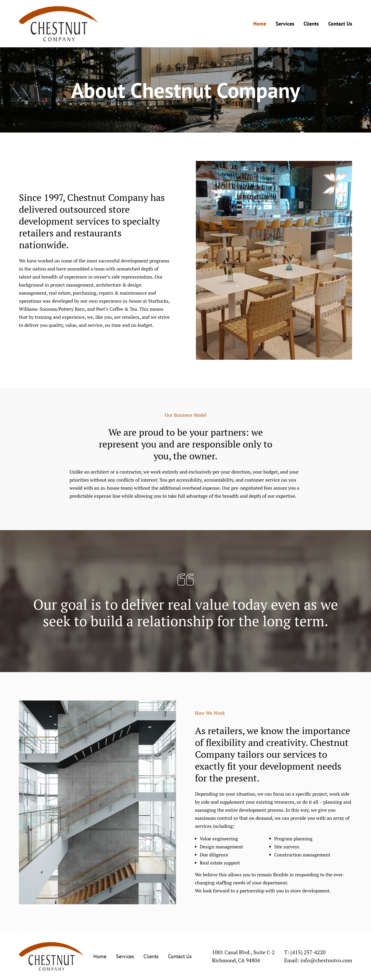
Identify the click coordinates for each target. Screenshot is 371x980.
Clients (311, 24)
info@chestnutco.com (326, 960)
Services (285, 24)
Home (260, 24)
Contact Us (340, 24)
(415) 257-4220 (308, 952)
